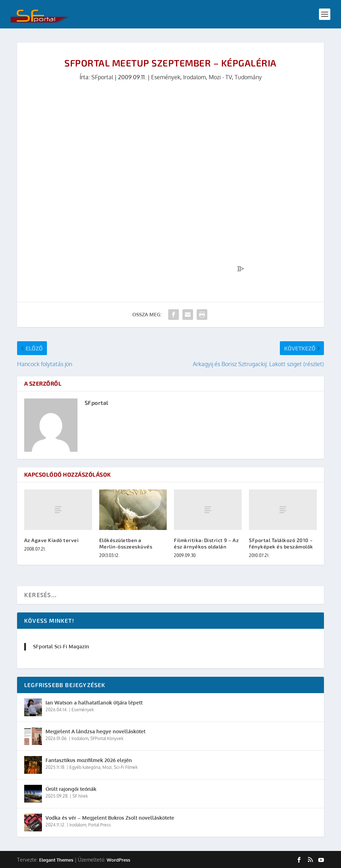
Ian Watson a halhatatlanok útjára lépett (94, 703)
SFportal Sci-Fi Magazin (61, 646)
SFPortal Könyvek (107, 738)
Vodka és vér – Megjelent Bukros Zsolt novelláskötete (110, 818)
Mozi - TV (220, 77)
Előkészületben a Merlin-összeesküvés (126, 543)
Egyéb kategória (85, 767)
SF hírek (80, 796)
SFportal (102, 77)
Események (166, 77)
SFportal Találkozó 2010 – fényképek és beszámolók (281, 543)
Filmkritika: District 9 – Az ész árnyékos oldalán (206, 543)
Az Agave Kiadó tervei (52, 540)
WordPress (118, 860)
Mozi (107, 767)
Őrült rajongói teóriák (71, 789)
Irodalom (195, 77)
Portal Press (100, 825)
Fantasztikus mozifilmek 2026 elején (89, 760)
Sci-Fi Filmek (126, 767)
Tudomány (248, 77)
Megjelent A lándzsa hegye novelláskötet (95, 731)
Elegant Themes (56, 860)
